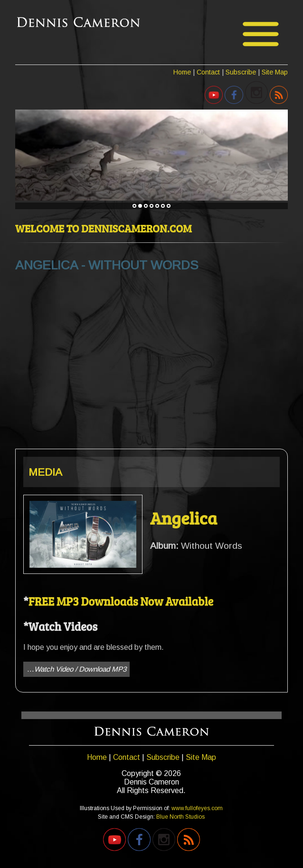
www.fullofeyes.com (197, 808)
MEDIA (45, 472)
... (77, 669)
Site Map (275, 72)
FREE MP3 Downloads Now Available (121, 601)
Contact (208, 72)
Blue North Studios (180, 817)
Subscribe (241, 72)
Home (182, 72)
